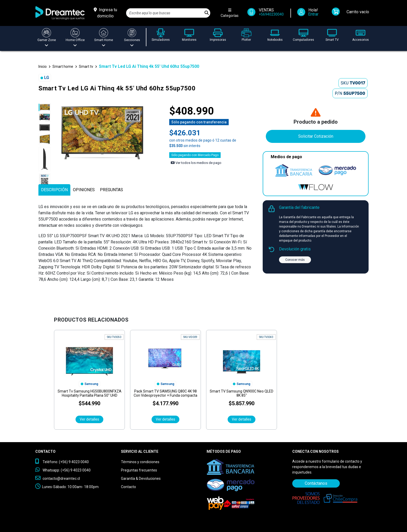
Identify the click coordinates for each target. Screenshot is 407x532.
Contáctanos (316, 483)
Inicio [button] (43, 66)
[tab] (54, 190)
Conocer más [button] (295, 260)
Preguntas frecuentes (139, 470)
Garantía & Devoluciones (141, 478)
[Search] (165, 13)
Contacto (128, 487)
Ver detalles (89, 419)
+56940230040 (271, 14)
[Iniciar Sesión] (310, 13)
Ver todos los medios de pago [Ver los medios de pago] (196, 163)
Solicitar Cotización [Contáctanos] (316, 136)
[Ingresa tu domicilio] (105, 13)
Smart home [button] (63, 66)
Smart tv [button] (86, 66)
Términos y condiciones (140, 462)
